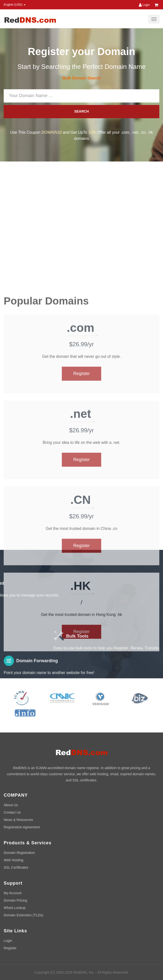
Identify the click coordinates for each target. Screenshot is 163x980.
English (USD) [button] (15, 5)
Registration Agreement (22, 827)
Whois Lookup (15, 908)
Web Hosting (14, 860)
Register (81, 546)
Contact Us (12, 812)
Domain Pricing (15, 900)
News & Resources (18, 820)
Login (144, 5)
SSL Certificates (16, 867)
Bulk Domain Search (81, 78)
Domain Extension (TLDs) (23, 915)
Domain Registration (19, 853)
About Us (11, 805)
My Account (13, 893)
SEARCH (81, 111)
